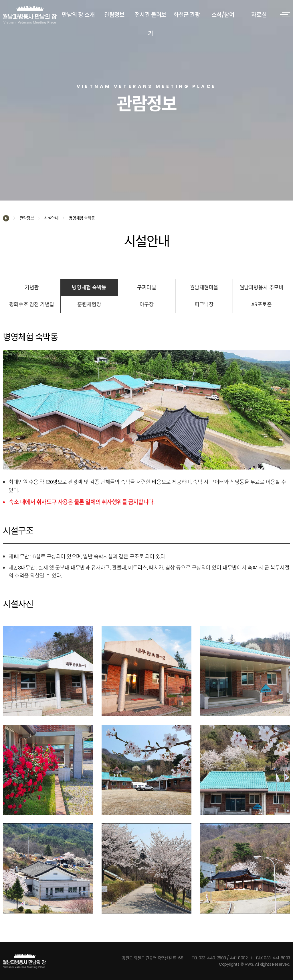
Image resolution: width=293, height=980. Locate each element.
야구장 (147, 304)
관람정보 (114, 15)
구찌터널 (146, 287)
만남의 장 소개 (78, 15)
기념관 (32, 287)
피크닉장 (204, 304)
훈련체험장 (89, 304)
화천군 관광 (187, 15)
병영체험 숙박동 (89, 287)
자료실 (259, 15)
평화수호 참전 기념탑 (32, 304)
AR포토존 (262, 304)
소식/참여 (223, 15)
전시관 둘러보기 (151, 24)
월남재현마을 (204, 287)
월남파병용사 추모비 (262, 287)
